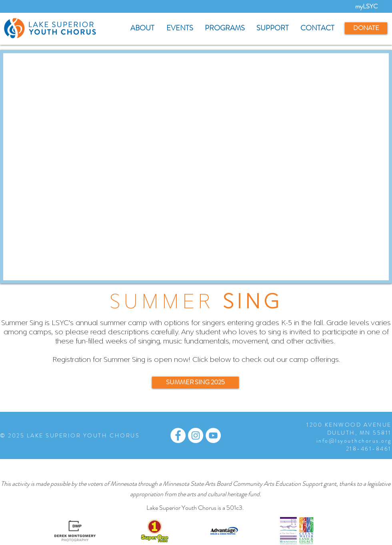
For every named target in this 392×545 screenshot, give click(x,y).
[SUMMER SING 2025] (195, 382)
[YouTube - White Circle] (213, 435)
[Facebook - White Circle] (178, 435)
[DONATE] (366, 28)
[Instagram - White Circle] (196, 435)
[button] (142, 28)
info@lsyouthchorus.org (354, 441)
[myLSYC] (366, 7)
